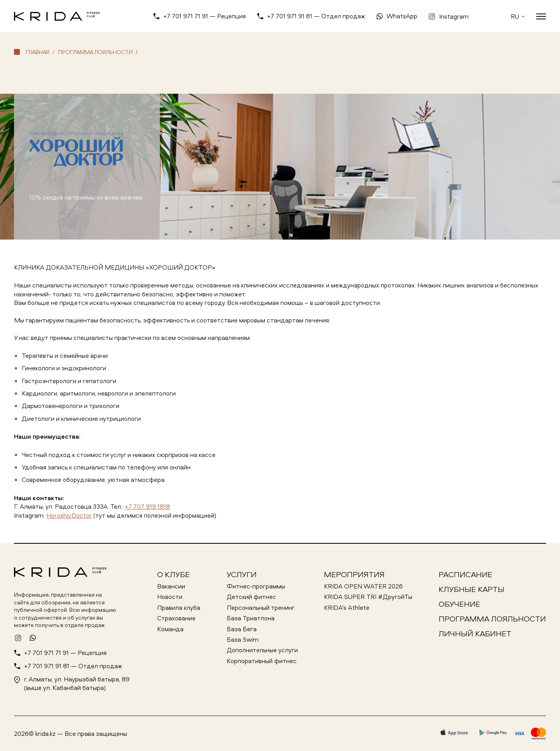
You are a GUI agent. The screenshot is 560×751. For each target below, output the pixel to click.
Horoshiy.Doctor (69, 515)
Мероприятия (354, 574)
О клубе (173, 574)
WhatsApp (402, 16)
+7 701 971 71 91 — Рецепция (205, 16)
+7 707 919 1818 (147, 506)
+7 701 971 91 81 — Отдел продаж (316, 16)
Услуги (242, 574)
